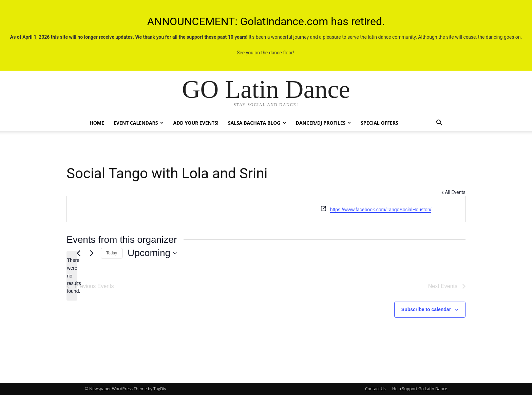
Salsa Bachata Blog (257, 123)
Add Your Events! (196, 123)
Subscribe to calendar (426, 309)
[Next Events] (92, 253)
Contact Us (375, 389)
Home (97, 123)
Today (112, 253)
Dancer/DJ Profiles (324, 123)
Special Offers (379, 123)
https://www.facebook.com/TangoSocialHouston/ (381, 210)
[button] (439, 123)
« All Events (453, 192)
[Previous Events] (78, 253)
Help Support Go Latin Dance (420, 389)
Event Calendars (139, 123)
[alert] (72, 276)
